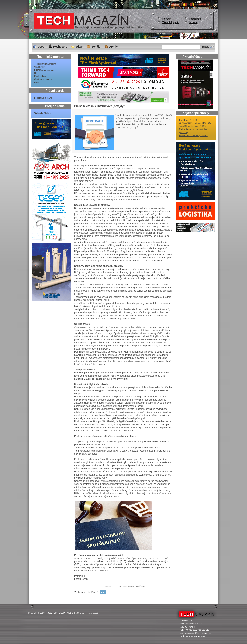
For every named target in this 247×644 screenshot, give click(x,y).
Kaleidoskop (40, 76)
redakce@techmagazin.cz (200, 633)
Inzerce (193, 22)
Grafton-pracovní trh (44, 79)
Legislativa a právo (43, 98)
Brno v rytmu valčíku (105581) (193, 135)
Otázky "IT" (39, 67)
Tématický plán (171, 22)
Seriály (96, 47)
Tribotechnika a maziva (45, 64)
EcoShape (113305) (189, 120)
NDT (36, 73)
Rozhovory (60, 47)
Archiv (113, 47)
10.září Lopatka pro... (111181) (194, 126)
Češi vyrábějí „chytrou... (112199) (195, 123)
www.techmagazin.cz (195, 636)
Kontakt (167, 19)
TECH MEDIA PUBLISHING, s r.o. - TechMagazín (76, 613)
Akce (79, 47)
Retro (37, 82)
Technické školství (43, 113)
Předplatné (195, 19)
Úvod (41, 47)
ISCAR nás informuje (44, 70)
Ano (103, 592)
